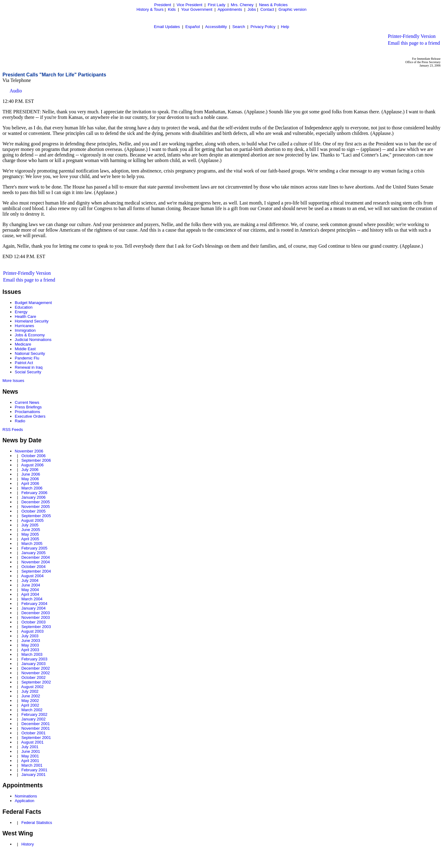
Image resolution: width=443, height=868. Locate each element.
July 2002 (30, 691)
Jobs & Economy (30, 335)
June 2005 (31, 530)
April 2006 (30, 483)
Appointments (230, 9)
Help (285, 27)
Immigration (25, 330)
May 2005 (30, 534)
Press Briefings (28, 407)
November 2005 (36, 507)
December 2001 (36, 724)
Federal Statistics (37, 823)
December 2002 (36, 668)
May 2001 (30, 756)
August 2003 (32, 631)
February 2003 (34, 659)
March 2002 (32, 710)
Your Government (197, 9)
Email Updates (167, 27)
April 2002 (30, 705)
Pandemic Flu (27, 358)
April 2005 (30, 539)
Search (239, 27)
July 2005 (30, 525)
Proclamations (27, 412)
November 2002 (36, 673)
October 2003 (33, 622)
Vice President (190, 5)
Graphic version (292, 9)
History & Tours (150, 9)
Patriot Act (24, 363)
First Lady (216, 5)
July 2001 (30, 747)
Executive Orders (30, 416)
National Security (30, 353)
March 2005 (32, 544)
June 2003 (31, 641)
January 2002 (33, 719)
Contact (267, 9)
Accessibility (216, 27)
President (163, 5)
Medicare (23, 344)
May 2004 (30, 590)
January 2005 (33, 553)
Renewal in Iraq (29, 367)
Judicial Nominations (33, 340)
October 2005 (33, 511)
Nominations (26, 796)
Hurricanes (24, 326)
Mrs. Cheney (242, 5)
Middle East (25, 349)
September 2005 (36, 516)
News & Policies (273, 5)
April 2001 (30, 761)
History (27, 844)
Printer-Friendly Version (412, 36)
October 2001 (33, 733)
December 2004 (36, 557)
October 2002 (33, 677)
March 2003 (32, 654)
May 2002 (30, 701)
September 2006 (36, 460)
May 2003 (30, 645)
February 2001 (34, 770)
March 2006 (32, 488)
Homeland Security (32, 321)
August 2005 (32, 520)
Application (25, 801)
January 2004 (33, 608)
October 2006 (33, 456)
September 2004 (36, 571)
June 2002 (31, 696)
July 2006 (30, 470)
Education (24, 307)
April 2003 (30, 650)
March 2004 (32, 599)
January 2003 (33, 664)
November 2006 (29, 451)
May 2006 (30, 479)
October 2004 (33, 567)
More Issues (13, 381)
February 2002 (34, 714)
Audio (16, 91)
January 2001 (33, 775)
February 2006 (34, 493)
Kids (172, 9)
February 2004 (34, 604)
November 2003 (36, 617)
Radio (20, 421)
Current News (27, 402)
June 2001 (31, 751)
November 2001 (36, 728)
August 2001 (32, 742)
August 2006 (32, 465)
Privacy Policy (263, 27)
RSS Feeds (13, 430)
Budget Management (33, 303)
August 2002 (32, 687)
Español (193, 27)
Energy (21, 312)
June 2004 (31, 585)
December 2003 (36, 613)
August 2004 (32, 576)
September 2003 (36, 627)
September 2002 (36, 682)
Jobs (252, 9)
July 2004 (30, 580)
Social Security (28, 372)
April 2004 (30, 594)
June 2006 (31, 474)
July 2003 (30, 636)
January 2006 (33, 497)
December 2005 (36, 502)
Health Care (25, 316)
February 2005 (34, 548)
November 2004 (36, 562)
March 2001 (32, 765)
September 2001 (36, 738)
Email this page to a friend (414, 43)
